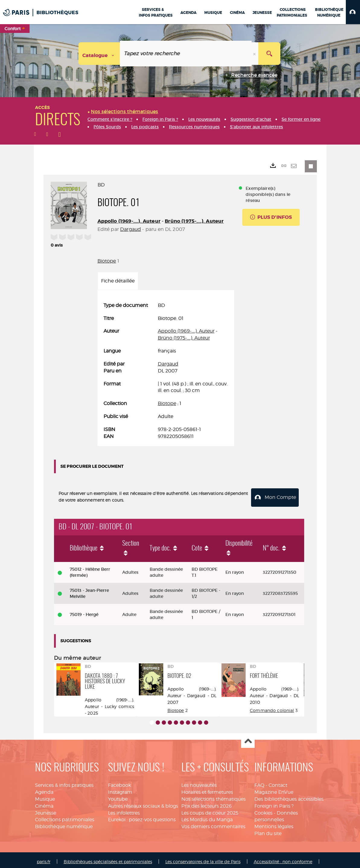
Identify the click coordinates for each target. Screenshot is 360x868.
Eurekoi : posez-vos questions (142, 817)
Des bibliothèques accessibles (289, 796)
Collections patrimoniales (65, 817)
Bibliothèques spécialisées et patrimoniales (108, 858)
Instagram (120, 789)
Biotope (107, 261)
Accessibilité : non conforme (283, 858)
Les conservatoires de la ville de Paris (203, 858)
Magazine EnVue (274, 789)
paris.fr (44, 858)
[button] (353, 12)
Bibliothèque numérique (64, 823)
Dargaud (131, 229)
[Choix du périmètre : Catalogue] (99, 54)
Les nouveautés (199, 782)
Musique (45, 796)
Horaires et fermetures (207, 789)
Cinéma (44, 803)
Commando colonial (272, 707)
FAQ (259, 782)
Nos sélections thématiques (213, 796)
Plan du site (268, 830)
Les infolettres (124, 810)
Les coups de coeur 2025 (210, 810)
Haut (248, 738)
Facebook (119, 782)
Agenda (44, 789)
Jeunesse (46, 810)
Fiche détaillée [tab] (118, 281)
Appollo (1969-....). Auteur (129, 221)
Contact (278, 782)
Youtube (118, 796)
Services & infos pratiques (64, 782)
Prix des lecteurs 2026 (207, 803)
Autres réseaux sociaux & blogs (143, 803)
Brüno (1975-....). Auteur (194, 221)
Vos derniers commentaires (213, 823)
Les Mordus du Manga (207, 817)
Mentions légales (274, 823)
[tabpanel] (166, 371)
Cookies (263, 810)
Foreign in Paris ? (274, 803)
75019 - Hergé (84, 611)
